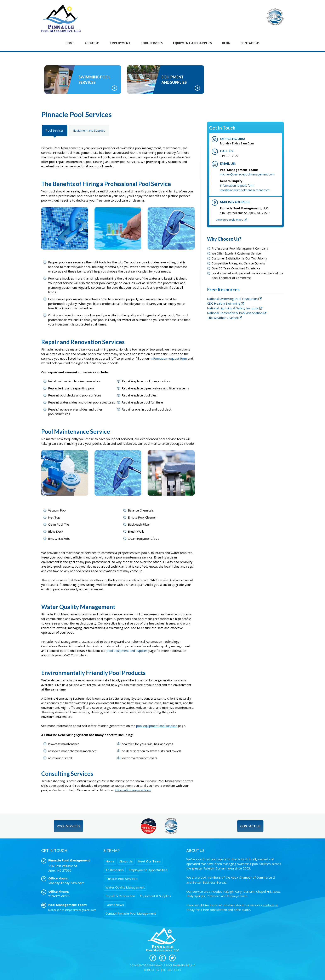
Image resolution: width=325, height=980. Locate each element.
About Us (92, 43)
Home (70, 43)
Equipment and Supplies (89, 130)
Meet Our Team (149, 861)
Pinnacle (121, 879)
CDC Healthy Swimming (224, 303)
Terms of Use (152, 970)
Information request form (237, 186)
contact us (270, 905)
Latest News (115, 905)
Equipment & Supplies (155, 896)
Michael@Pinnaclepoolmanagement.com (72, 910)
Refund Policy (172, 970)
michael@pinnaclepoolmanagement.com (247, 174)
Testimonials (115, 870)
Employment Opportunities (148, 870)
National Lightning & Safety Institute (233, 308)
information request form (169, 358)
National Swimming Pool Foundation (232, 299)
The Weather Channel (222, 318)
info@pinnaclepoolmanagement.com (245, 190)
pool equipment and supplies (127, 651)
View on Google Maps (229, 220)
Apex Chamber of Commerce (251, 877)
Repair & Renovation (120, 896)
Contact (131, 913)
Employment (120, 43)
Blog (226, 43)
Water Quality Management (125, 887)
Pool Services (152, 43)
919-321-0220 (229, 156)
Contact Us (250, 43)
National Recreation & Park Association (235, 313)
